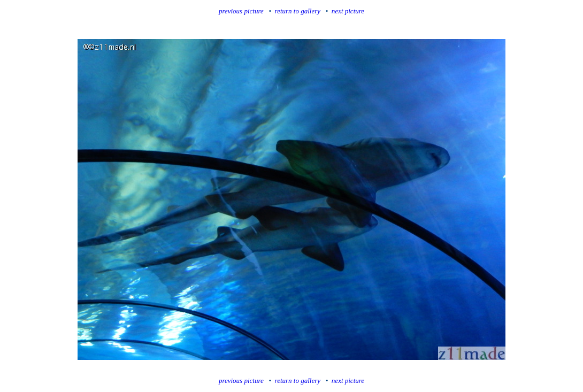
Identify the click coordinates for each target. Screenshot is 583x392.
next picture (348, 11)
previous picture (241, 11)
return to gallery (298, 11)
